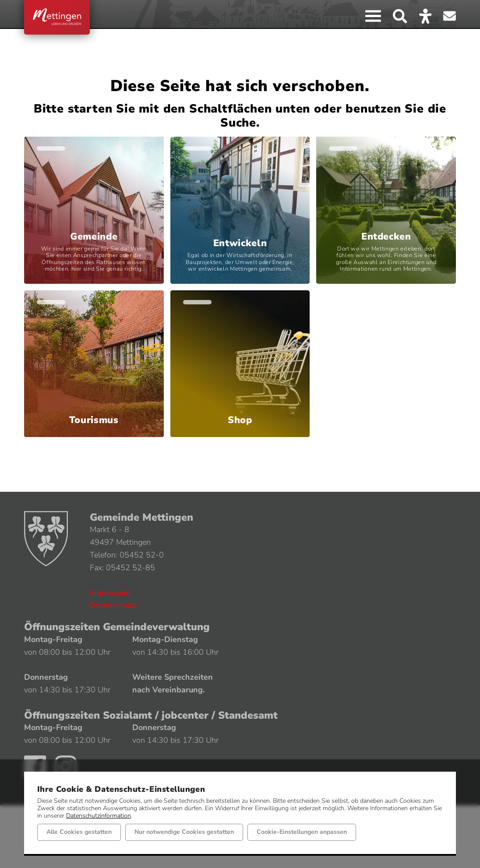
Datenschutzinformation (99, 815)
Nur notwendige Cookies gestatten (184, 832)
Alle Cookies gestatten (79, 832)
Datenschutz (113, 605)
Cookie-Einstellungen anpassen (302, 832)
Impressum (110, 593)
